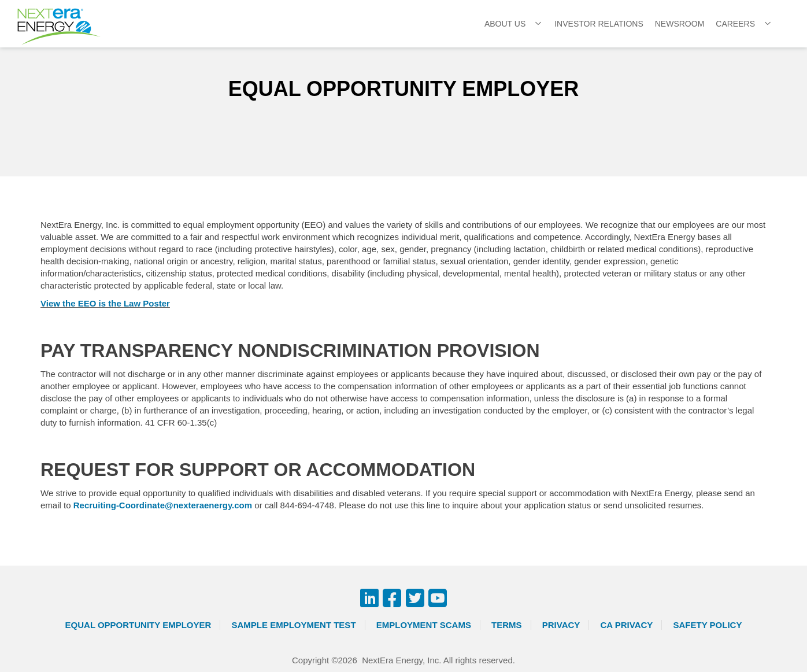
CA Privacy (627, 625)
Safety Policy (708, 625)
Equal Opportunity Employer (138, 625)
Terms (507, 625)
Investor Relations (599, 24)
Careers (735, 24)
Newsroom (680, 24)
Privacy (561, 625)
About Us (505, 24)
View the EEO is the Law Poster (105, 303)
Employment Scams (424, 625)
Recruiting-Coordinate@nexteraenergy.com (163, 505)
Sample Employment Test (294, 625)
